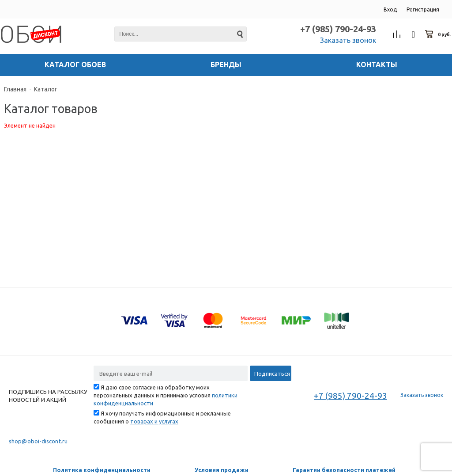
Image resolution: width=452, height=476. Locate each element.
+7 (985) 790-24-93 (338, 29)
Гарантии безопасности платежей (344, 470)
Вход (390, 9)
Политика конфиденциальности (102, 470)
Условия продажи (222, 470)
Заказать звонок (348, 40)
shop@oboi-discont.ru (38, 441)
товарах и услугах (154, 421)
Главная (15, 89)
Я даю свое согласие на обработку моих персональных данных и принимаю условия (166, 395)
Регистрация (423, 9)
